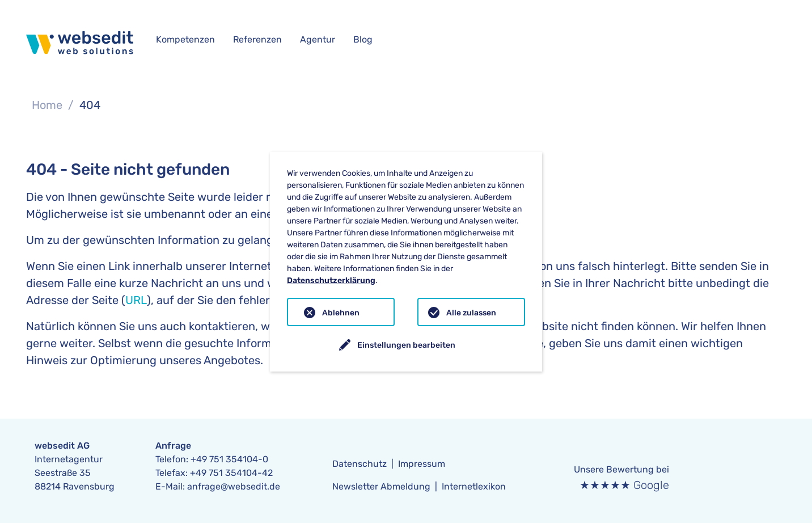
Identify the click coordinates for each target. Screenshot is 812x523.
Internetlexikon (474, 486)
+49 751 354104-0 (229, 459)
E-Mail (169, 486)
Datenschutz (360, 464)
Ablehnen (341, 313)
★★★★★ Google (624, 485)
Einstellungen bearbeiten (406, 345)
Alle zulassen (471, 313)
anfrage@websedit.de (234, 486)
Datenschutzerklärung (331, 281)
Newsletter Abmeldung (381, 486)
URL (136, 300)
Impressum (422, 464)
